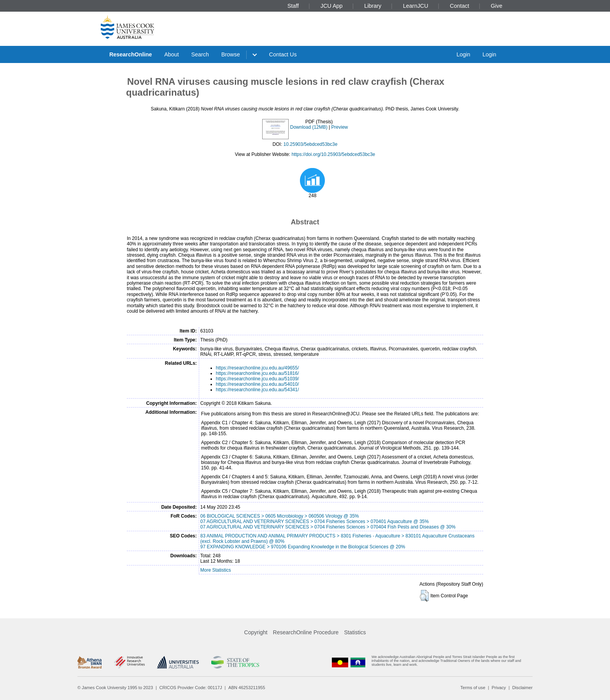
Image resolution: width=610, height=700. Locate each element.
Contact (459, 6)
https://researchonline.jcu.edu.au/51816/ (257, 373)
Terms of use (473, 688)
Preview (340, 127)
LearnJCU (416, 6)
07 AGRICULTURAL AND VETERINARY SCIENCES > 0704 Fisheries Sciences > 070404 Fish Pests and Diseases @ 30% (328, 527)
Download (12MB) (309, 127)
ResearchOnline (131, 54)
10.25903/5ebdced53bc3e (311, 144)
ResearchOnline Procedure (306, 632)
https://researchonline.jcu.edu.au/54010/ (257, 384)
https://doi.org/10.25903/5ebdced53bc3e (333, 154)
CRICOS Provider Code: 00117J (191, 688)
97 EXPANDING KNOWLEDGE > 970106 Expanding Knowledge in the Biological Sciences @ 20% (303, 547)
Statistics (355, 632)
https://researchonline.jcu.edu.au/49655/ (257, 368)
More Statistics (216, 570)
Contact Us (283, 54)
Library (373, 6)
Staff (293, 6)
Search (200, 54)
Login (463, 54)
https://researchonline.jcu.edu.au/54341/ (257, 390)
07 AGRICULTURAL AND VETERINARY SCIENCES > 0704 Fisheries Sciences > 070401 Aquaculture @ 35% (315, 521)
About (172, 54)
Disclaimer (522, 688)
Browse (231, 54)
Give (497, 6)
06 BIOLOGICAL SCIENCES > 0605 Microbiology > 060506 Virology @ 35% (280, 516)
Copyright (256, 632)
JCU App (332, 6)
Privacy (499, 688)
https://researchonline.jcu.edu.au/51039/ (257, 379)
